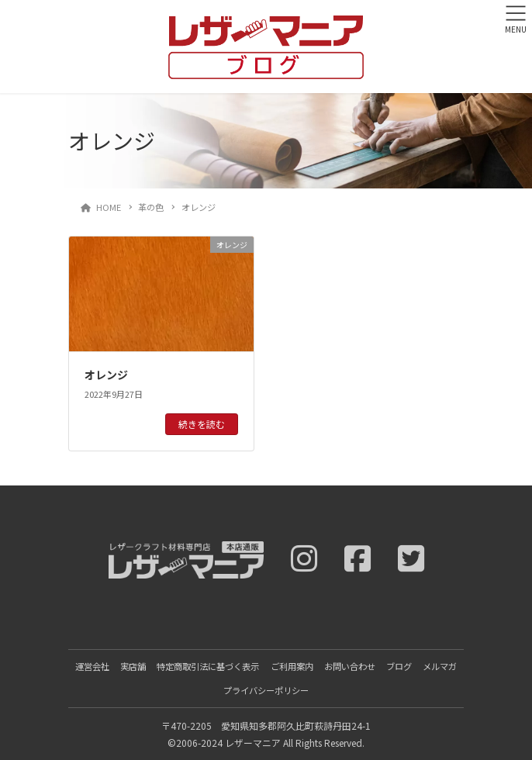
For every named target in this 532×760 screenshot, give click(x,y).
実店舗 (133, 666)
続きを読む (202, 424)
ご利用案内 (292, 666)
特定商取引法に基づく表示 (208, 666)
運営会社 (92, 666)
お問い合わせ (350, 666)
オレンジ (106, 375)
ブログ (399, 666)
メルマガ (440, 666)
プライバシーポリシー (266, 690)
